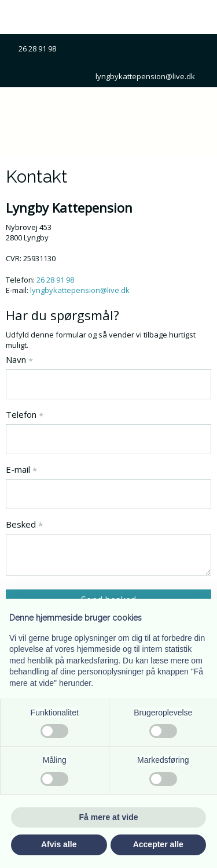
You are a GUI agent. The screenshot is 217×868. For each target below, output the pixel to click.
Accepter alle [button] (158, 844)
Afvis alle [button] (59, 844)
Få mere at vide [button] (109, 817)
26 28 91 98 (42, 49)
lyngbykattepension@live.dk (145, 76)
